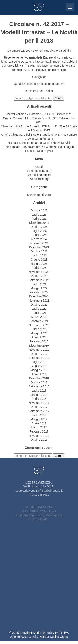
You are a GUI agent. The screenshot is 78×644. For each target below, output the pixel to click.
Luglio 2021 (39, 309)
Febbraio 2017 (39, 431)
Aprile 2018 (39, 399)
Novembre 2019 (39, 350)
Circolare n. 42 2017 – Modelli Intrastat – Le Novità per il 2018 (39, 32)
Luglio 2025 (39, 215)
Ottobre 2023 (39, 251)
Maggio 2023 (39, 264)
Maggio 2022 (39, 288)
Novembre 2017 (39, 403)
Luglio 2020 (39, 329)
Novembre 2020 (39, 325)
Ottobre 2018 (39, 382)
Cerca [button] (58, 98)
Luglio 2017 (39, 415)
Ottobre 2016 (39, 440)
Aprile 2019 (39, 374)
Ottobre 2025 (39, 210)
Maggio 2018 (39, 395)
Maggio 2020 (39, 333)
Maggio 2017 (39, 419)
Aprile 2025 (39, 219)
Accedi (39, 167)
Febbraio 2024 (39, 243)
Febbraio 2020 (39, 341)
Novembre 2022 (39, 272)
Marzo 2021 (39, 317)
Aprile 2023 (39, 268)
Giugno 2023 (39, 260)
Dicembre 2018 (39, 378)
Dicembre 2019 (39, 346)
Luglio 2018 (39, 391)
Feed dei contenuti (39, 171)
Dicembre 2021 (39, 296)
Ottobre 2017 (39, 407)
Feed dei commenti (39, 175)
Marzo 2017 (39, 427)
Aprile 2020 (39, 337)
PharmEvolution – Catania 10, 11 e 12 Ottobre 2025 (39, 114)
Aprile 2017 (39, 423)
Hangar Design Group (54, 637)
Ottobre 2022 (39, 276)
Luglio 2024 (39, 231)
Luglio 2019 (39, 362)
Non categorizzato (39, 195)
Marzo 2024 (39, 239)
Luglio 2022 (39, 284)
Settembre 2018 (39, 386)
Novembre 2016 (39, 436)
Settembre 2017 (39, 411)
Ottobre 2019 (39, 354)
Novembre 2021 (39, 300)
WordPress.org (39, 179)
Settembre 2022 (39, 280)
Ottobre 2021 (39, 305)
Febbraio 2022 (39, 292)
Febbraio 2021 (39, 321)
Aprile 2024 (39, 235)
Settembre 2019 (39, 358)
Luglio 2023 (39, 255)
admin (67, 51)
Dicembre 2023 (39, 247)
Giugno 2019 (39, 366)
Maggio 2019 (39, 370)
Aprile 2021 (39, 313)
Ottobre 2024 (39, 227)
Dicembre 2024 (39, 223)
